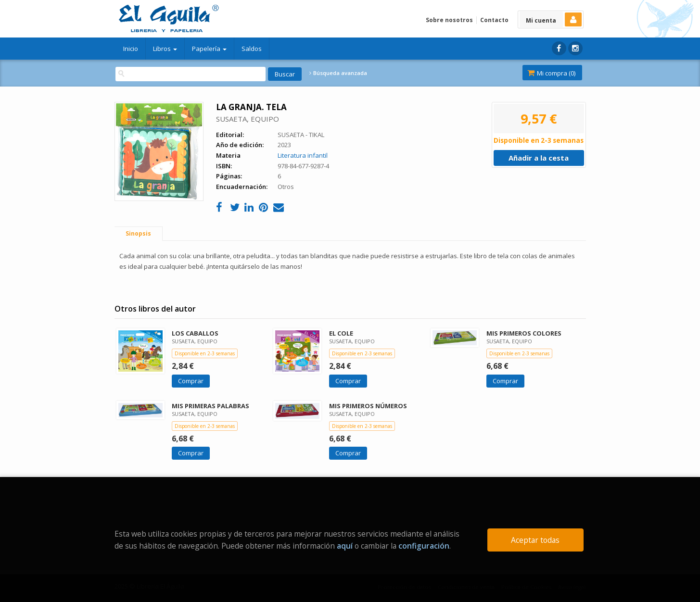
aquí (345, 546)
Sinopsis (138, 233)
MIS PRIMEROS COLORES (524, 333)
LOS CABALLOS (195, 333)
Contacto (494, 20)
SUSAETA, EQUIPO (248, 119)
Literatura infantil (303, 155)
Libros (165, 49)
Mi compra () (551, 73)
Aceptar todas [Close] (535, 540)
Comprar (191, 381)
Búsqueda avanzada (338, 73)
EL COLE (341, 333)
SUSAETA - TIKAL (301, 135)
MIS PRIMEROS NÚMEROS (368, 406)
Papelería (209, 49)
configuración (424, 546)
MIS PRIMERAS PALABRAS (210, 406)
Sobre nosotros (449, 20)
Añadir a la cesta (539, 158)
